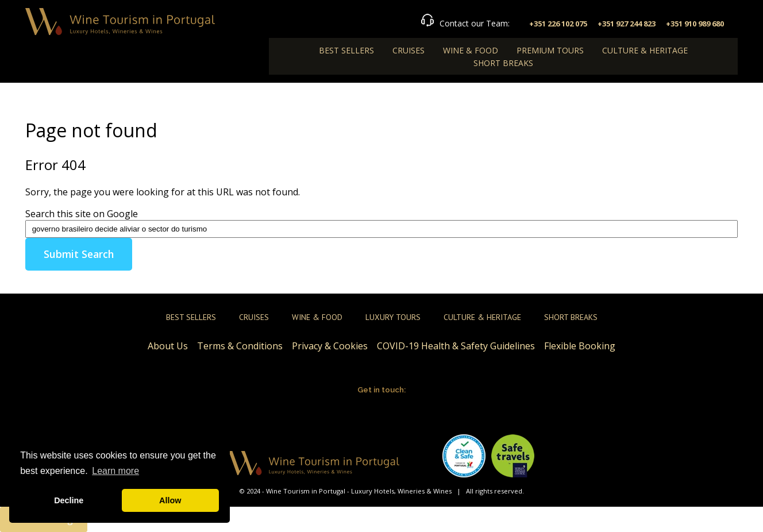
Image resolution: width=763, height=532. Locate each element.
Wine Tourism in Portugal (306, 491)
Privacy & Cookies (330, 346)
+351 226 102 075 (558, 24)
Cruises (409, 50)
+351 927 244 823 (627, 24)
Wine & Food (471, 50)
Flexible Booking (580, 346)
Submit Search (79, 254)
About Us (168, 346)
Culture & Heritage (645, 50)
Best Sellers (346, 50)
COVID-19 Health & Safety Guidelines (456, 346)
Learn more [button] (115, 471)
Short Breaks (503, 63)
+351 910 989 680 (695, 24)
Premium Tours (550, 50)
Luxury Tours (393, 317)
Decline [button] (69, 500)
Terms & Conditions (240, 346)
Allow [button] (170, 500)
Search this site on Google (82, 214)
